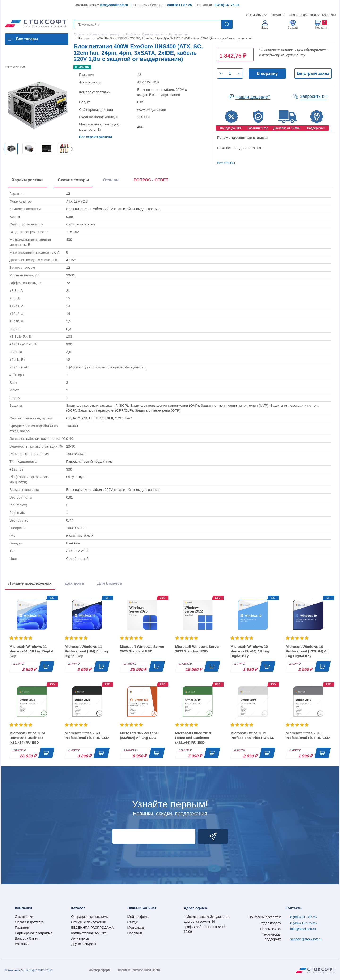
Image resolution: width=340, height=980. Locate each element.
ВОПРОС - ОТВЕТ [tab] (151, 180)
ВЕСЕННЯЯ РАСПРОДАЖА (92, 928)
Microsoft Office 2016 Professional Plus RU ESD (308, 735)
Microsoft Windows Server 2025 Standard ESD (142, 649)
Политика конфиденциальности (139, 970)
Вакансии (22, 944)
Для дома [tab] (74, 583)
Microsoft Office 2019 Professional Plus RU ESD (253, 735)
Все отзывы (226, 163)
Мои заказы (136, 928)
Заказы (293, 28)
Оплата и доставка (302, 15)
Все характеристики (96, 137)
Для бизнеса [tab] (110, 583)
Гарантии (22, 928)
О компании (255, 15)
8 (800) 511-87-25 (303, 917)
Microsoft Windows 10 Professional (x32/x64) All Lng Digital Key (307, 651)
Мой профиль (138, 917)
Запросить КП (314, 96)
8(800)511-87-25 (179, 5)
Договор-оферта (100, 970)
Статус (133, 922)
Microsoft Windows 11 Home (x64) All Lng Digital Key (31, 651)
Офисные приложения (88, 922)
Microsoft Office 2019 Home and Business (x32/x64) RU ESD (193, 738)
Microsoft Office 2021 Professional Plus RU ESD (87, 735)
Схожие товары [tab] (73, 180)
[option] (11, 149)
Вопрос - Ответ (26, 938)
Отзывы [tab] (111, 180)
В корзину (267, 73)
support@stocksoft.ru (306, 939)
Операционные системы (90, 917)
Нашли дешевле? (253, 97)
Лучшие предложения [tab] (30, 583)
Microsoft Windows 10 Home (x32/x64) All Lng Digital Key (250, 651)
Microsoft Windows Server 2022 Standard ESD (197, 649)
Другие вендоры (83, 944)
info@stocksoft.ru (114, 5)
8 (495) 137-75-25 (303, 923)
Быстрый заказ (313, 73)
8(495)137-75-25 (227, 5)
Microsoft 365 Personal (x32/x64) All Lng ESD (139, 735)
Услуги (276, 15)
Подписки (135, 933)
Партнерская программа (34, 933)
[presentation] (151, 181)
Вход (265, 28)
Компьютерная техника (89, 933)
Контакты (329, 15)
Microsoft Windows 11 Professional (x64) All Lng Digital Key (86, 651)
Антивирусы (80, 938)
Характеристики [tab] (28, 180)
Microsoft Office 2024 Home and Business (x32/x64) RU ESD (27, 738)
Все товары (27, 39)
